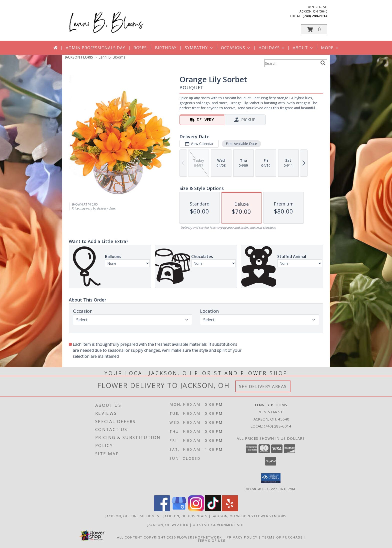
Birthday (166, 48)
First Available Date (241, 144)
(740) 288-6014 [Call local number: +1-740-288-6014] (315, 16)
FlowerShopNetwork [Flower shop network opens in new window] (200, 537)
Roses (140, 48)
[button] (314, 29)
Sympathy (199, 48)
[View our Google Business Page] (179, 510)
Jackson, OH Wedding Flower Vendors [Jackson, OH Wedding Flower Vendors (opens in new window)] (249, 516)
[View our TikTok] (213, 510)
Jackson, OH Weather (168, 524)
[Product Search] (291, 63)
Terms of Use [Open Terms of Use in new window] (212, 540)
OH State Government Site (219, 524)
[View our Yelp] (230, 510)
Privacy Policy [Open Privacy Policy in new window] (242, 537)
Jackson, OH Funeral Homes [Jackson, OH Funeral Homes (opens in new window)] (132, 516)
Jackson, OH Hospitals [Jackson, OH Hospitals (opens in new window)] (185, 516)
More (330, 48)
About (303, 48)
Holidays (272, 48)
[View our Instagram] (196, 510)
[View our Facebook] (162, 510)
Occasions (236, 48)
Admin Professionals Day (95, 48)
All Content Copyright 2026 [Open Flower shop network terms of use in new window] (146, 537)
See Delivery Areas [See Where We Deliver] (263, 386)
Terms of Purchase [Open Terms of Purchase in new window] (282, 537)
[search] (323, 63)
